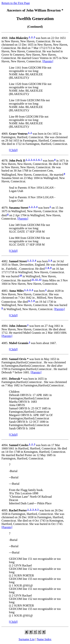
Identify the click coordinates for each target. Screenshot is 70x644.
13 (40, 279)
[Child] (13, 150)
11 (32, 279)
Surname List (27, 639)
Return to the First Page (16, 3)
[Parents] (48, 61)
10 (20, 275)
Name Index (44, 639)
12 (36, 279)
